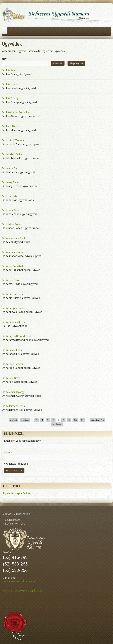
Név (4, 59)
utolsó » (57, 424)
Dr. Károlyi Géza (11, 378)
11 (82, 420)
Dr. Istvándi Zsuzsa (13, 140)
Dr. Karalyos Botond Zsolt (17, 336)
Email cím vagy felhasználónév (23, 441)
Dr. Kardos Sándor (13, 364)
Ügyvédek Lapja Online (16, 493)
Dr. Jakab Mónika (12, 154)
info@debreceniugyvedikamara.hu (19, 581)
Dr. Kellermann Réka (13, 406)
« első (14, 420)
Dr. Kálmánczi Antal (13, 252)
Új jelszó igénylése (17, 464)
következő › (97, 420)
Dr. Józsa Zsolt (11, 210)
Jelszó (9, 452)
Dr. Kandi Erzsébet (13, 266)
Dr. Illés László (10, 84)
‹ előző (25, 420)
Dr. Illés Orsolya (11, 98)
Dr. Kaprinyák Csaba (14, 308)
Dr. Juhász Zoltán (12, 224)
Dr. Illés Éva (8, 70)
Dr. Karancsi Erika (12, 350)
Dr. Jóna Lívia (10, 196)
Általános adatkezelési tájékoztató (23, 591)
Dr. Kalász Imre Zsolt (14, 238)
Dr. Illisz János (10, 126)
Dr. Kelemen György (13, 392)
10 (75, 420)
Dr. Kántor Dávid (11, 280)
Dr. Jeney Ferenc (11, 182)
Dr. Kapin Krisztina (12, 294)
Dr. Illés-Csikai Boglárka (16, 112)
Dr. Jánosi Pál (10, 168)
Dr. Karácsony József (14, 322)
